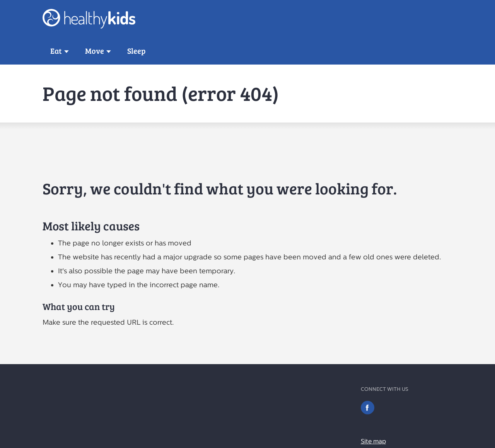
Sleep (136, 51)
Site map (373, 441)
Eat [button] (56, 51)
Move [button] (95, 51)
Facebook (368, 408)
